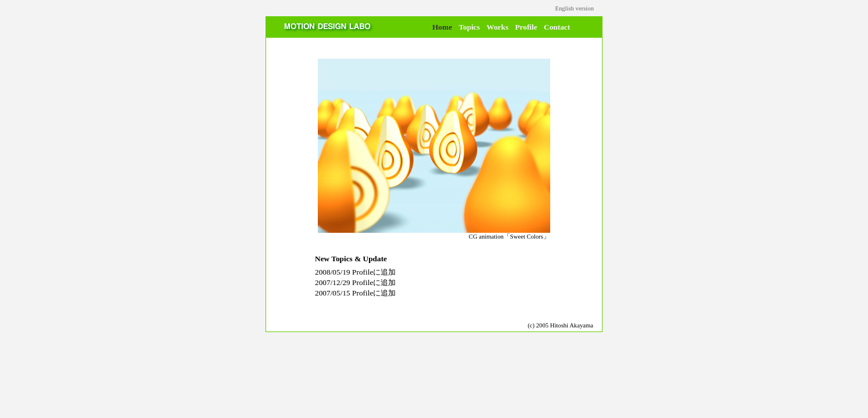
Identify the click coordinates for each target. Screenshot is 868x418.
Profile (526, 27)
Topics (469, 27)
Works (497, 27)
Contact (557, 27)
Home (442, 27)
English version (574, 8)
